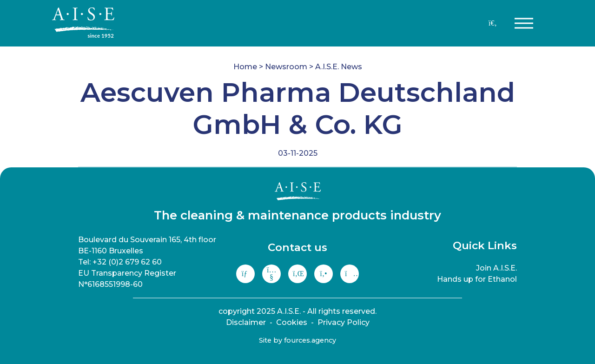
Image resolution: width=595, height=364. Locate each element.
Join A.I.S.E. (496, 268)
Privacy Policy (344, 322)
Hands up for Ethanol (477, 279)
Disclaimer (246, 322)
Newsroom (286, 67)
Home (245, 67)
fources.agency (310, 340)
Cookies (292, 322)
